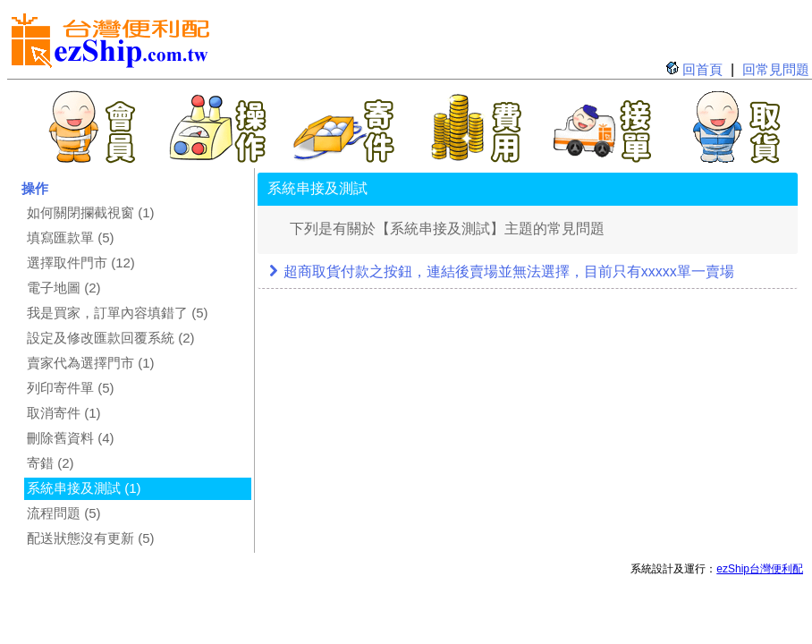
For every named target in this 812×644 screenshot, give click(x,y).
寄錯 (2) (51, 463)
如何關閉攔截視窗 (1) (91, 212)
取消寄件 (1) (64, 413)
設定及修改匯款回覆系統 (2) (111, 338)
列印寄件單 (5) (71, 388)
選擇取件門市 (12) (81, 263)
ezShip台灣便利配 (760, 569)
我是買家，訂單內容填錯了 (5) (118, 313)
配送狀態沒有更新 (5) (91, 538)
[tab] (528, 273)
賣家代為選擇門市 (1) (91, 363)
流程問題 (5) (64, 513)
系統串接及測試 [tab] (317, 188)
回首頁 (702, 69)
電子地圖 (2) (64, 288)
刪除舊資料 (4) (71, 438)
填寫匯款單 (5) (71, 237)
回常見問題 (776, 69)
